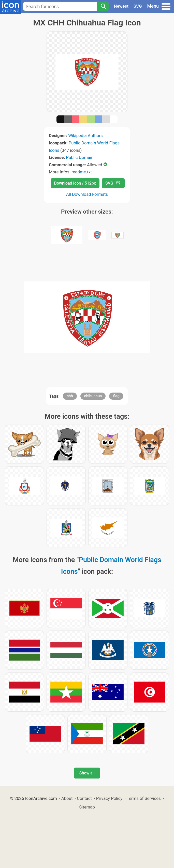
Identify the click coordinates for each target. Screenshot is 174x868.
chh (70, 396)
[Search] (103, 6)
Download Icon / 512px (75, 183)
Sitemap (87, 807)
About (67, 798)
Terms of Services (144, 798)
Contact (84, 798)
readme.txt (82, 172)
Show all (87, 773)
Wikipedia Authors (85, 136)
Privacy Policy (109, 798)
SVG (138, 6)
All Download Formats (87, 194)
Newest (121, 6)
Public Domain (80, 157)
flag (116, 396)
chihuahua (93, 396)
